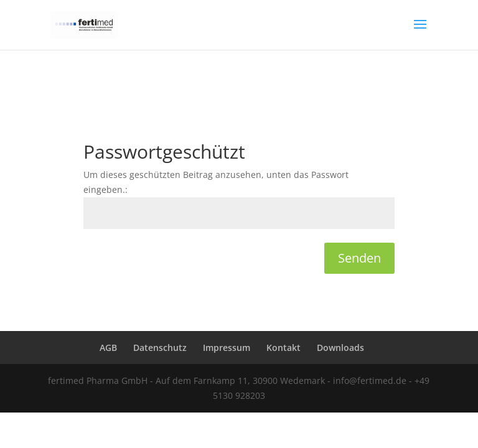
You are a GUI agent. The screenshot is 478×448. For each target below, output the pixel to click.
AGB (108, 348)
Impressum (227, 348)
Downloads (340, 348)
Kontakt (284, 348)
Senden (359, 258)
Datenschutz (160, 348)
